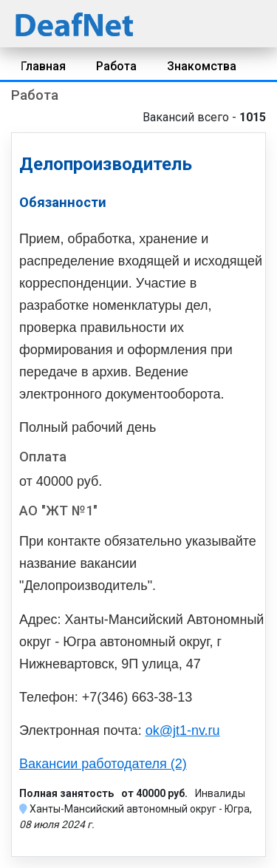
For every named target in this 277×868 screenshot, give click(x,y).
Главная (43, 66)
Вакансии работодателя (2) (103, 764)
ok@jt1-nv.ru (183, 730)
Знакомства (202, 66)
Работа (116, 66)
